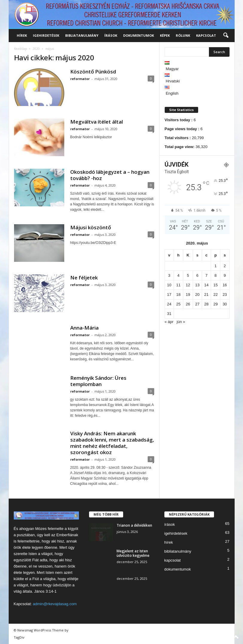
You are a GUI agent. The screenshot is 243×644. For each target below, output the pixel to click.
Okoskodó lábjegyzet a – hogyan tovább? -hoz (110, 175)
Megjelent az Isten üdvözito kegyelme (133, 553)
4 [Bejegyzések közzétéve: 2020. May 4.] (178, 275)
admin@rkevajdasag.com (55, 604)
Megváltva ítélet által (97, 122)
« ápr (169, 322)
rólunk (183, 35)
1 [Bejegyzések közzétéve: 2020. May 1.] (216, 266)
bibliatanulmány (82, 35)
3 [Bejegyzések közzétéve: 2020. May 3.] (169, 275)
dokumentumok (139, 35)
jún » (181, 322)
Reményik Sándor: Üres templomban (98, 381)
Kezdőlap (20, 49)
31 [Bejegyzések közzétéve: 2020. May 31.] (169, 314)
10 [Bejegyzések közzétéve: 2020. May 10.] (169, 285)
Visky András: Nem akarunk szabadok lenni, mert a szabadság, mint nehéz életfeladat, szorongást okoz (112, 443)
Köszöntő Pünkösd (93, 72)
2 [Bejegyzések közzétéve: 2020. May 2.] (225, 266)
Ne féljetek (84, 278)
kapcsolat (206, 35)
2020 (36, 49)
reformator (80, 79)
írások (111, 35)
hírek (22, 35)
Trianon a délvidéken (134, 525)
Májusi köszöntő (91, 227)
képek (165, 35)
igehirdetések (46, 35)
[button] (226, 36)
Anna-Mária (84, 328)
